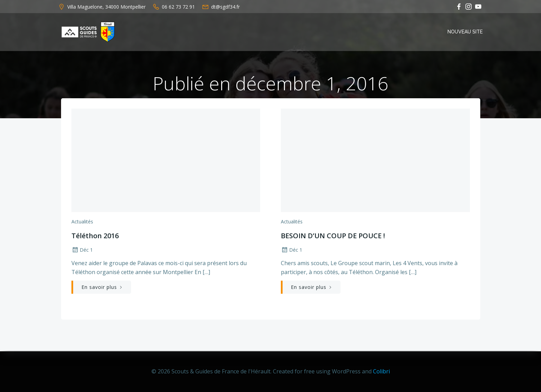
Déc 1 (82, 250)
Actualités (82, 222)
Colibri (381, 371)
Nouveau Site (465, 32)
